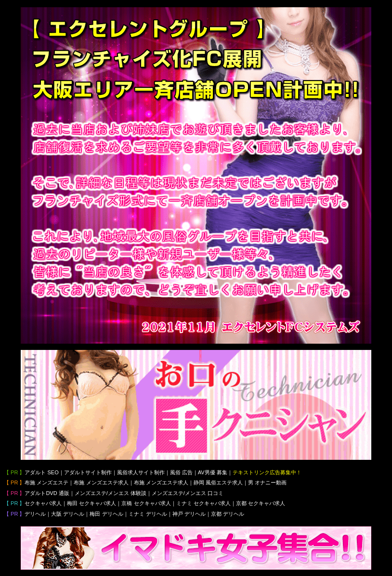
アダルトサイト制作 (88, 472)
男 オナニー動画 (267, 482)
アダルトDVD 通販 (47, 493)
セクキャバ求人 (43, 503)
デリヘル (35, 514)
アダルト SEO (41, 472)
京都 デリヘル (228, 514)
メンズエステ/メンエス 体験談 (111, 493)
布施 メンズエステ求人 (101, 482)
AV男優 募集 (213, 472)
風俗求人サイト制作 (141, 472)
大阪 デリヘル (68, 514)
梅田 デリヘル (106, 514)
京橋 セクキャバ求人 (146, 503)
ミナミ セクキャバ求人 (203, 503)
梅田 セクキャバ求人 (91, 503)
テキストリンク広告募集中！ (267, 472)
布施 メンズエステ (46, 482)
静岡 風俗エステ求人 (218, 482)
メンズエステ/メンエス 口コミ (188, 493)
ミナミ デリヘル (148, 514)
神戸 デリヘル (189, 514)
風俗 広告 (181, 472)
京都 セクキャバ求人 (261, 503)
